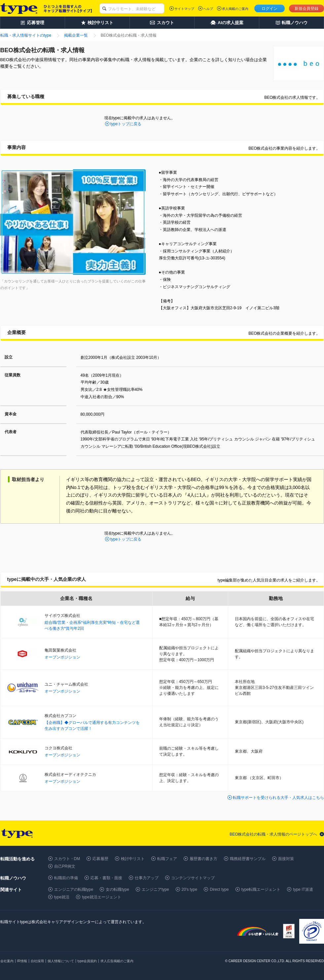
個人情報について (61, 961)
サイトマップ (184, 9)
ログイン (270, 9)
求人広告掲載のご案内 (117, 961)
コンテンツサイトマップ (193, 878)
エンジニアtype (155, 889)
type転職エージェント (261, 889)
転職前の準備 (66, 878)
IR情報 (22, 961)
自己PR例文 (65, 866)
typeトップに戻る (126, 124)
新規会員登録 (306, 9)
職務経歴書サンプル (248, 859)
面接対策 (286, 859)
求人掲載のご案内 (235, 9)
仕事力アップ (147, 878)
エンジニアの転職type (74, 889)
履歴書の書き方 (203, 859)
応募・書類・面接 (106, 878)
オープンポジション (62, 657)
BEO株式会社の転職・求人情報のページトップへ (273, 834)
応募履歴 (100, 859)
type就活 (62, 897)
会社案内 (7, 961)
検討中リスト (133, 859)
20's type (190, 889)
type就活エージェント (102, 897)
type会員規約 (87, 961)
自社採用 (37, 961)
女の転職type (117, 889)
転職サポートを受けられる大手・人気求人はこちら (278, 798)
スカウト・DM (67, 859)
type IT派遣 (303, 889)
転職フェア (167, 859)
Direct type (219, 889)
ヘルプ (208, 9)
